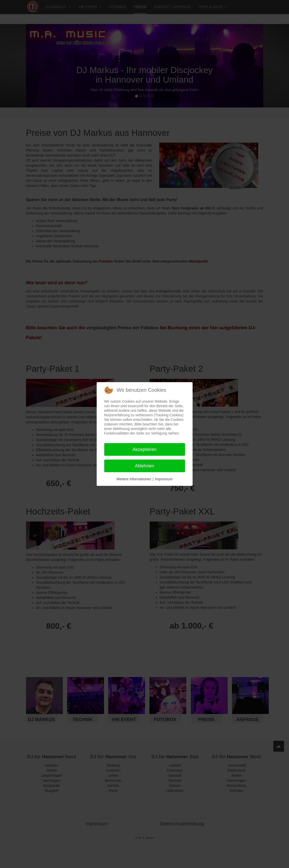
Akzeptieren (144, 449)
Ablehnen (144, 466)
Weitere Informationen (134, 479)
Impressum (164, 479)
